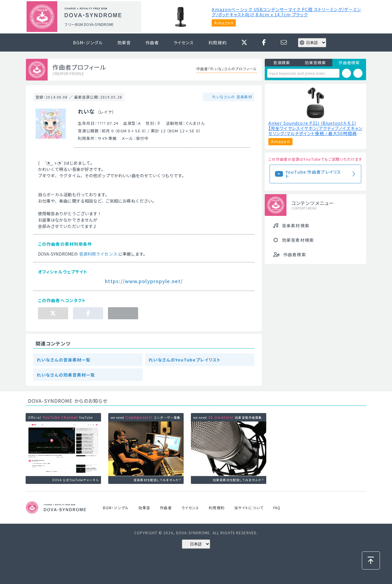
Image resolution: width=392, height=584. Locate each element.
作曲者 (152, 43)
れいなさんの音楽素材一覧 (64, 360)
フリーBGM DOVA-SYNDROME (89, 24)
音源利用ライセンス (98, 254)
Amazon (224, 23)
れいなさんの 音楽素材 (232, 97)
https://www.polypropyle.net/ (144, 281)
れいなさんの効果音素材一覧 (66, 375)
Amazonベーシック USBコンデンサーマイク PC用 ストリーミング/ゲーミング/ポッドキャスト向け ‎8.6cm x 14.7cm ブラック (286, 12)
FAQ (277, 508)
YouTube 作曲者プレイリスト (313, 174)
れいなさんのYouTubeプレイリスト (185, 360)
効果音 (124, 43)
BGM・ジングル (88, 43)
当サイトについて (249, 508)
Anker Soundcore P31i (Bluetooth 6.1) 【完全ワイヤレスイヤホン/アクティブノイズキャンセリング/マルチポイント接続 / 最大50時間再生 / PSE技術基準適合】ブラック (315, 128)
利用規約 (217, 43)
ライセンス (184, 43)
